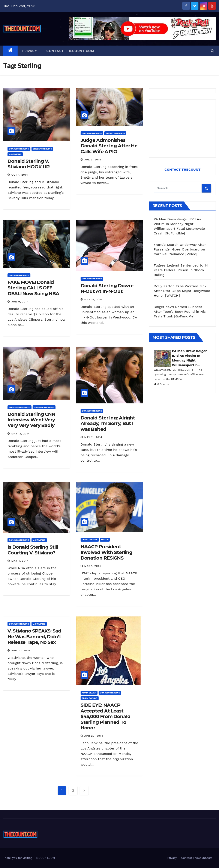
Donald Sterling (19, 149)
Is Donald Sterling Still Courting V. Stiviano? (33, 550)
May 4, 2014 (20, 561)
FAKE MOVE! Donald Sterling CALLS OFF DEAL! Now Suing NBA (33, 288)
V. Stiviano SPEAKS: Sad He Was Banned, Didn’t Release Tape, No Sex (34, 637)
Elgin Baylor (90, 698)
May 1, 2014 (93, 566)
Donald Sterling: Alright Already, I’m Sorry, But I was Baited (108, 424)
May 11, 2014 (93, 437)
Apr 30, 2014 (21, 650)
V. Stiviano (15, 154)
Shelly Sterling (42, 149)
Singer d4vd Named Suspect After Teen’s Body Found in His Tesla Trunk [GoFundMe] (180, 312)
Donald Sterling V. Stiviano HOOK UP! (29, 164)
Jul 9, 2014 (93, 160)
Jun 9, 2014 (20, 302)
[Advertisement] (182, 129)
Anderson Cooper (19, 407)
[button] (212, 51)
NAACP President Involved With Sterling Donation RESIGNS (106, 552)
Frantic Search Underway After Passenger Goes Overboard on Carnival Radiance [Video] (180, 249)
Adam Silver (89, 693)
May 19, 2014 (94, 299)
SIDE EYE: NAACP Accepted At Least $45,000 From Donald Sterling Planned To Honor (106, 716)
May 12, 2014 (21, 434)
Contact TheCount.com (70, 51)
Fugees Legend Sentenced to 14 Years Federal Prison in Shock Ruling (181, 270)
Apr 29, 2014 (94, 736)
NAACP (105, 540)
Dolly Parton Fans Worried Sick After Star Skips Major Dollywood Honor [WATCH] (182, 291)
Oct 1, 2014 (20, 175)
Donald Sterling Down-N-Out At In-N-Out (107, 288)
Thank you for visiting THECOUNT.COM (29, 858)
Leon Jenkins (90, 540)
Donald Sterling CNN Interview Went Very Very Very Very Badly (31, 420)
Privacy (30, 51)
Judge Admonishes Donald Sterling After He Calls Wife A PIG (109, 146)
